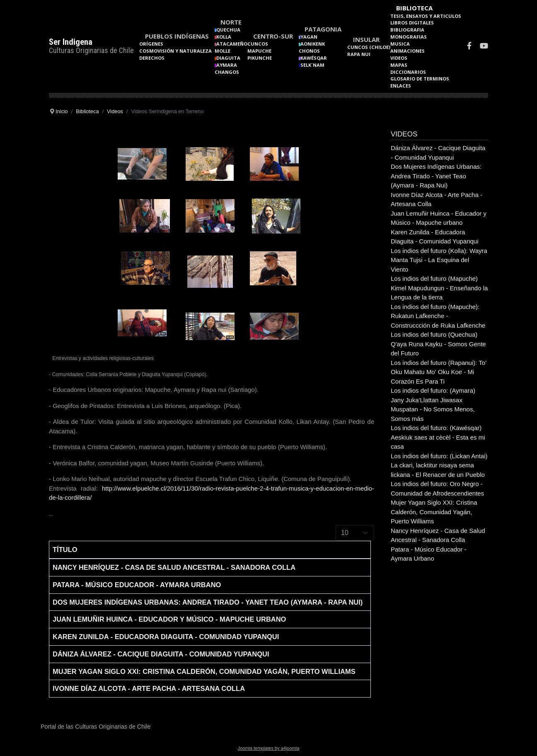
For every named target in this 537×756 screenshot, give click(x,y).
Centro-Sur (273, 36)
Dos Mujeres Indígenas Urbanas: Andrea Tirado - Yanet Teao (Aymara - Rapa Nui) (208, 602)
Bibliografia (407, 30)
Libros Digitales (412, 23)
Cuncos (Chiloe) (369, 47)
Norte (231, 22)
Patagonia (323, 29)
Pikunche (260, 58)
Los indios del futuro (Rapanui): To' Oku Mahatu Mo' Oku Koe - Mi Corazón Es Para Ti (439, 372)
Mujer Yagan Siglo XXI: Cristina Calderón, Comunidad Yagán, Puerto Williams (204, 671)
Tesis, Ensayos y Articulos (426, 16)
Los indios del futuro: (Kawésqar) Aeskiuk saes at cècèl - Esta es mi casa (438, 437)
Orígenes (151, 44)
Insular (366, 39)
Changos (227, 72)
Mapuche (259, 51)
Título (65, 549)
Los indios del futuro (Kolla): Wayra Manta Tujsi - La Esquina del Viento (439, 260)
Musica (400, 44)
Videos (399, 58)
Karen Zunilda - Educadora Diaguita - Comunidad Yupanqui (166, 637)
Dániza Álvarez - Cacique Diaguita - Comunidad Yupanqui (161, 654)
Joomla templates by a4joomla (269, 748)
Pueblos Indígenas (177, 36)
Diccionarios (408, 72)
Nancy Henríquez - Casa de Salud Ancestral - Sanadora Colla (174, 567)
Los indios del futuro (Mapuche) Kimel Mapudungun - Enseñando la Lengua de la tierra (439, 288)
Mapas (399, 65)
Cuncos (258, 44)
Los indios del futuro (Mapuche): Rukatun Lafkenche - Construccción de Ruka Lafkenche (438, 316)
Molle (223, 51)
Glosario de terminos (420, 79)
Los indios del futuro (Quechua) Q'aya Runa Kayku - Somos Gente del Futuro (438, 344)
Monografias (409, 37)
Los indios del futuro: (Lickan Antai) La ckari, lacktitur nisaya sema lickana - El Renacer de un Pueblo (439, 465)
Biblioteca (414, 8)
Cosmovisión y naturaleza (175, 51)
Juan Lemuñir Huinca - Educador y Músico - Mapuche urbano (169, 619)
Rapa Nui (359, 54)
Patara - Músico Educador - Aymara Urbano (137, 585)
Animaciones (408, 51)
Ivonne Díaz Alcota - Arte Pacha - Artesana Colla (149, 688)
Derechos (152, 58)
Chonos (309, 51)
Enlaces (401, 86)
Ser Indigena (71, 42)
